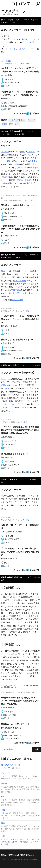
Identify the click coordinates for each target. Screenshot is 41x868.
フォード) (32, 120)
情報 (22, 63)
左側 (7, 388)
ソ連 (17, 158)
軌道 (25, 293)
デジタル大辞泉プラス (10, 479)
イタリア (23, 167)
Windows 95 (6, 379)
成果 (27, 183)
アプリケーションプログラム (14, 404)
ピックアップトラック (17, 120)
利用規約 (4, 855)
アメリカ (5, 152)
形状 (19, 293)
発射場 (32, 167)
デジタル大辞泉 (7, 20)
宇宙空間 (15, 290)
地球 (5, 177)
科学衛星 (31, 152)
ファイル (27, 42)
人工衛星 (34, 161)
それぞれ (11, 293)
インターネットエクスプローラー (20, 49)
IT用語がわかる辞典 (9, 365)
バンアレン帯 (19, 281)
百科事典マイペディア (10, 255)
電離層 (28, 180)
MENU (3, 4)
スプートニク (27, 274)
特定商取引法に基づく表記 (16, 855)
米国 (3, 271)
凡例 (27, 63)
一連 (23, 152)
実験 (17, 164)
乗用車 (4, 124)
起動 (3, 385)
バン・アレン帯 (14, 174)
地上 (25, 177)
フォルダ (21, 382)
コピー (17, 124)
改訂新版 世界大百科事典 (12, 131)
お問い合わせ (30, 855)
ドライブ (27, 388)
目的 (35, 164)
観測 (5, 183)
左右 (15, 385)
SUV (11, 124)
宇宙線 (20, 180)
